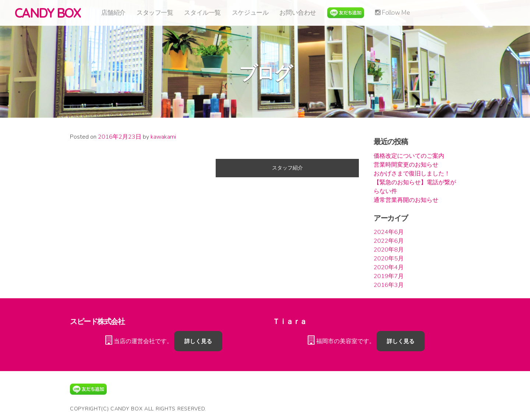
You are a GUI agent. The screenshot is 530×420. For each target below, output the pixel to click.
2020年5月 (389, 259)
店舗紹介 (113, 13)
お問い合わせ (298, 13)
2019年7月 (389, 276)
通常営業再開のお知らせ (406, 200)
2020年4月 (389, 267)
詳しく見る (198, 341)
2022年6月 (389, 241)
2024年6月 (389, 232)
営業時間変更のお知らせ (406, 165)
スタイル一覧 (202, 13)
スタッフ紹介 (287, 168)
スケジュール (250, 13)
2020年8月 (389, 250)
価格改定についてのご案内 (409, 156)
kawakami (163, 137)
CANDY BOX (48, 13)
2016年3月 (389, 285)
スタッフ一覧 (155, 13)
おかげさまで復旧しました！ (412, 174)
